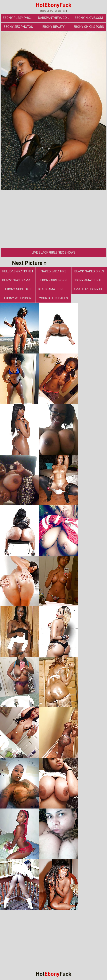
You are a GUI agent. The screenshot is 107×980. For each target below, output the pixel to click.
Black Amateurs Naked (55, 289)
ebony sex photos (18, 27)
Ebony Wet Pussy (18, 298)
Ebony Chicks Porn (89, 27)
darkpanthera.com (54, 18)
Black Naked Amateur (19, 280)
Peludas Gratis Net (18, 271)
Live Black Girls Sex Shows (53, 252)
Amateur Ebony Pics (90, 289)
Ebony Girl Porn (54, 280)
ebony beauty (53, 27)
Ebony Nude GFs (18, 289)
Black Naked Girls (89, 271)
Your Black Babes (53, 298)
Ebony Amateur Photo (90, 280)
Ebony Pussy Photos (19, 18)
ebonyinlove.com (89, 18)
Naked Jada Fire (53, 271)
